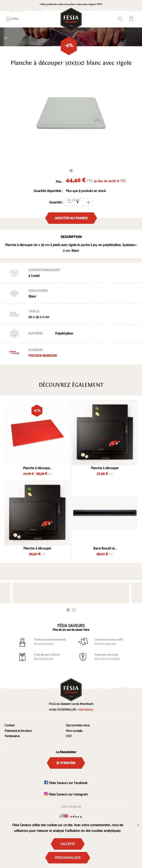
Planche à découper (105, 468)
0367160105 (86, 710)
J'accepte (68, 844)
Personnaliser (68, 858)
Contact (10, 726)
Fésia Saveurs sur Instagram (66, 794)
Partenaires (12, 736)
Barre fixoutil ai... (105, 548)
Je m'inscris (66, 763)
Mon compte (74, 731)
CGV (69, 736)
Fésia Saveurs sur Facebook (66, 783)
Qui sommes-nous (78, 726)
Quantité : (56, 202)
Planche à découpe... (37, 468)
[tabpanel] (71, 118)
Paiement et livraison (18, 731)
